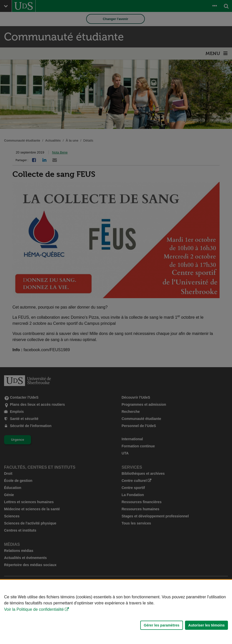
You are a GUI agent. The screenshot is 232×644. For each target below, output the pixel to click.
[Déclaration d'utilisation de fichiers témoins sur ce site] (116, 612)
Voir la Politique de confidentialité (34, 609)
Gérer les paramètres (162, 625)
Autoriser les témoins (206, 625)
